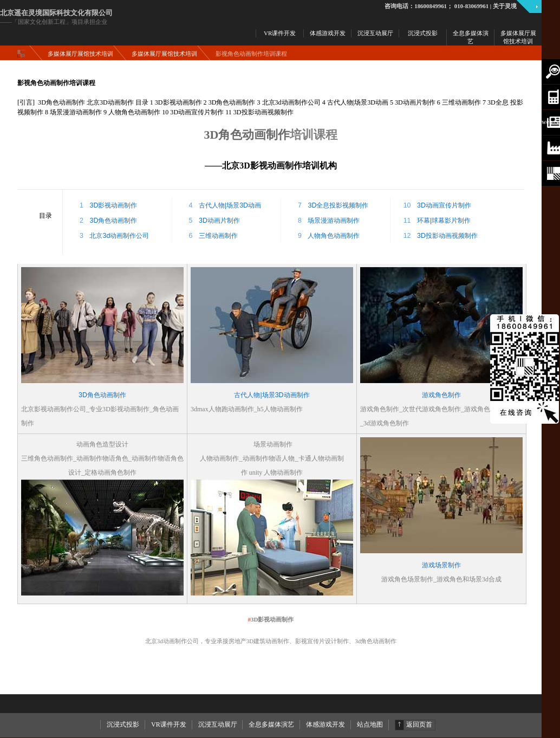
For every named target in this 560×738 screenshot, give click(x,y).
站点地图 (370, 724)
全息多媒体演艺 (271, 724)
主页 (23, 53)
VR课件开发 (169, 724)
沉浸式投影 (123, 724)
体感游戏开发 (325, 724)
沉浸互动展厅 (218, 724)
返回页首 (419, 724)
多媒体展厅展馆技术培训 (80, 54)
